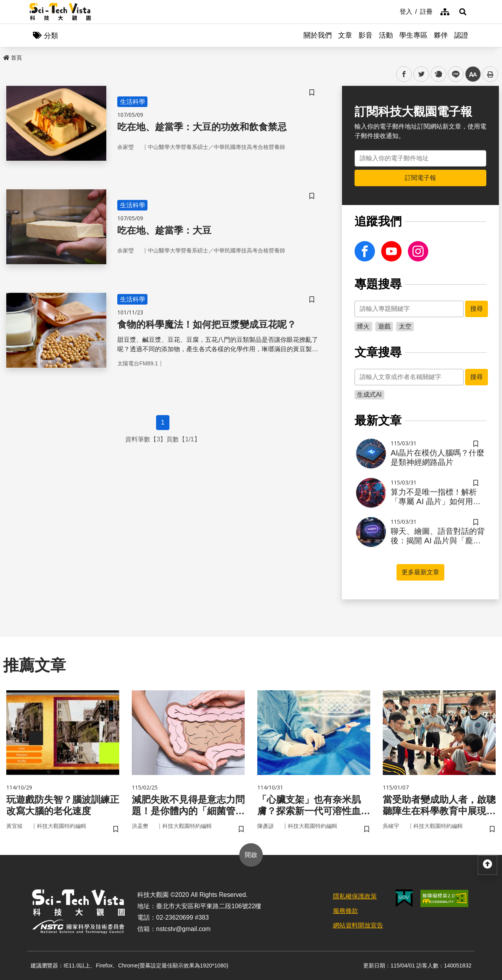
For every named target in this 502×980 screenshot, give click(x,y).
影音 (366, 35)
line (453, 74)
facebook (404, 74)
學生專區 (413, 35)
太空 (405, 326)
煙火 (363, 326)
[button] (463, 12)
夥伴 (441, 35)
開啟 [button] (251, 855)
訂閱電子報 (420, 178)
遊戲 (384, 326)
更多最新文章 (420, 572)
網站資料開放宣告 (358, 925)
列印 (490, 74)
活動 (386, 35)
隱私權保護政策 (355, 896)
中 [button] (473, 74)
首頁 (13, 58)
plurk (438, 74)
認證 (461, 35)
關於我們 (318, 35)
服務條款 (346, 911)
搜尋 (477, 309)
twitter (421, 74)
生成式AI (369, 395)
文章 (345, 35)
